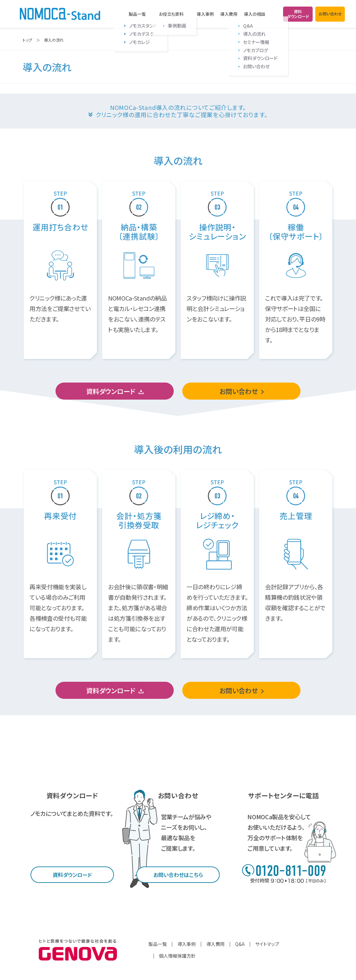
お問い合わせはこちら (178, 875)
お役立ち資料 (171, 14)
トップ (27, 40)
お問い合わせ (239, 391)
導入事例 (205, 14)
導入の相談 (255, 14)
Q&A (240, 944)
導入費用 (229, 14)
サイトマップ (267, 944)
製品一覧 (137, 14)
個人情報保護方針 (177, 956)
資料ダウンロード (111, 391)
